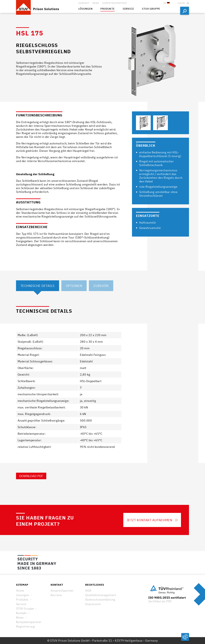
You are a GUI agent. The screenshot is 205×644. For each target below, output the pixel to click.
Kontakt (21, 613)
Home (20, 591)
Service (21, 604)
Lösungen (23, 595)
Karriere (56, 595)
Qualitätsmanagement (100, 595)
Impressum (93, 604)
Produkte (22, 600)
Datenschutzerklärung (100, 600)
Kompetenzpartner (29, 622)
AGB (88, 591)
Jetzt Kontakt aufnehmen (152, 520)
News (20, 617)
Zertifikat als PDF (160, 601)
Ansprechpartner (62, 591)
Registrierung (25, 626)
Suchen (185, 11)
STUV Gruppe (25, 608)
